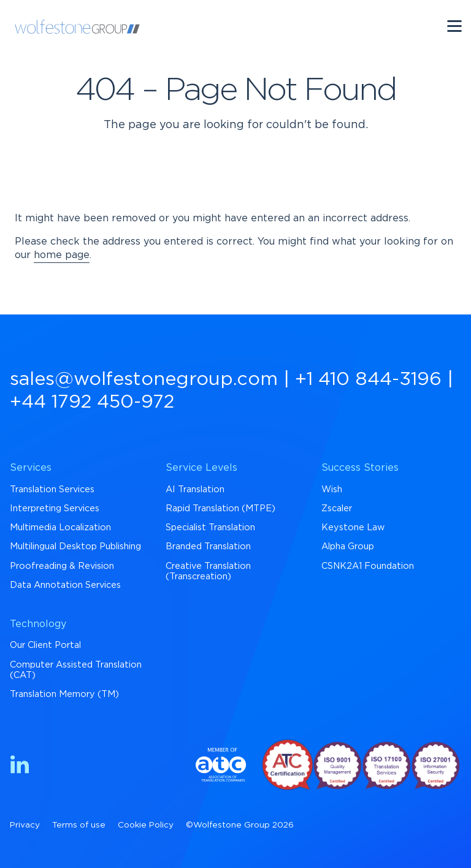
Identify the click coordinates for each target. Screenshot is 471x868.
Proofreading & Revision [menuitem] (62, 566)
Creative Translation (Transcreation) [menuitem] (208, 571)
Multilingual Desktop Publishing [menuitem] (75, 546)
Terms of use (79, 825)
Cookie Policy (146, 825)
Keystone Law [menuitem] (353, 527)
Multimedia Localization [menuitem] (60, 527)
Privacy (25, 825)
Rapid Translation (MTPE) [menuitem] (220, 508)
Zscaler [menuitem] (337, 508)
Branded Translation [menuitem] (208, 546)
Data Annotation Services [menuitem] (65, 585)
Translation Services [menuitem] (52, 489)
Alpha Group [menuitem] (348, 546)
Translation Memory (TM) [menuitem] (64, 694)
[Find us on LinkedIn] (20, 767)
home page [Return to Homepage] (62, 255)
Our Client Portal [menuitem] (45, 645)
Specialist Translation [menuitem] (210, 527)
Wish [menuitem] (332, 489)
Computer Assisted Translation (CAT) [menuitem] (76, 670)
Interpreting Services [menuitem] (55, 508)
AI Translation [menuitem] (195, 489)
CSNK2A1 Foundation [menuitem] (368, 566)
